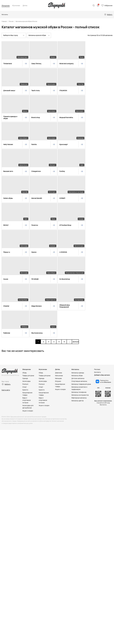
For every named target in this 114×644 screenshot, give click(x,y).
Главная (4, 21)
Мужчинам (16, 6)
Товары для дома (28, 294)
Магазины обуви (77, 294)
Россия (11, 21)
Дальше (75, 260)
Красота (25, 308)
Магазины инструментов (80, 313)
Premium (25, 302)
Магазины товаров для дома (81, 302)
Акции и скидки (28, 329)
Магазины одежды (78, 291)
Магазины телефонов (79, 310)
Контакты (97, 290)
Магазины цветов (77, 319)
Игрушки (58, 299)
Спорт (25, 305)
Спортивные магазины (79, 299)
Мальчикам (59, 294)
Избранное (108, 5)
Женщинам (6, 6)
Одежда (25, 296)
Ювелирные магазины (79, 316)
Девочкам (59, 291)
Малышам (58, 296)
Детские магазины (78, 296)
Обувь (25, 291)
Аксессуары (26, 299)
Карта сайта (6, 308)
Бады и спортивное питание (27, 318)
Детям (25, 6)
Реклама (97, 287)
